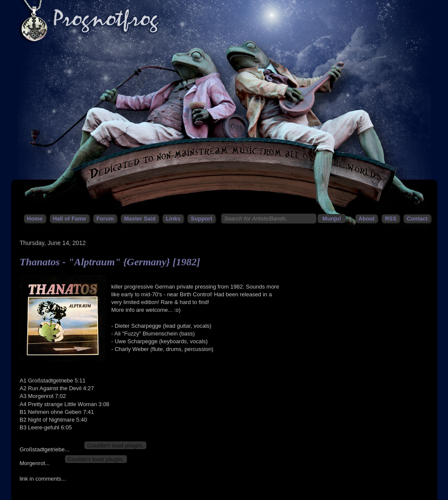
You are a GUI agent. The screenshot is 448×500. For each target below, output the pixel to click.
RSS (391, 219)
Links (173, 219)
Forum (105, 219)
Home (35, 219)
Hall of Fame (70, 219)
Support (201, 219)
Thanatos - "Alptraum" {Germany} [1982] (110, 262)
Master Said (140, 219)
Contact (417, 219)
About (367, 219)
